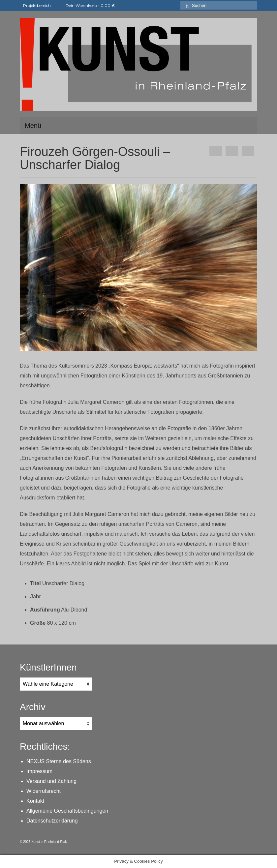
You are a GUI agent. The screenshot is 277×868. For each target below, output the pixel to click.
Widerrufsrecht (44, 791)
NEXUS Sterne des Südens (59, 761)
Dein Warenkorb (86, 5)
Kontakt (35, 801)
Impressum (39, 771)
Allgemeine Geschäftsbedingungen (67, 811)
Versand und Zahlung (51, 781)
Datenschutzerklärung (52, 821)
